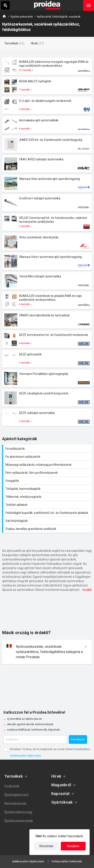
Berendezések (15, 804)
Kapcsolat (60, 794)
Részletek (46, 846)
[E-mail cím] (35, 739)
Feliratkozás (78, 739)
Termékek (14, 776)
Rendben (73, 846)
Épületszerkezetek (22, 17)
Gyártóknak (62, 802)
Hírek (56, 776)
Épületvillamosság (18, 812)
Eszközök (12, 786)
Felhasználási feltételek (67, 861)
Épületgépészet (16, 795)
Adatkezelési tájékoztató (26, 756)
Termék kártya (47, 66)
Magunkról (61, 785)
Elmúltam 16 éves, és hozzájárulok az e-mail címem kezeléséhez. (50, 749)
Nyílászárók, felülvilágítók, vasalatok (59, 17)
